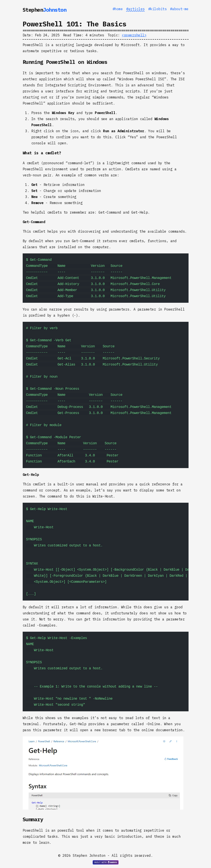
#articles (135, 9)
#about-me (179, 9)
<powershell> (134, 35)
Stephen (45, 10)
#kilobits (157, 9)
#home (118, 9)
